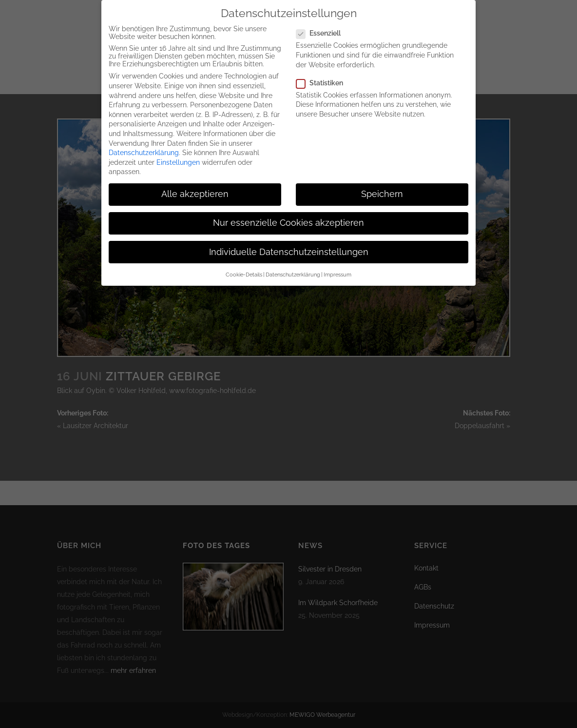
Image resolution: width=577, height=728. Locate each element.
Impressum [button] (337, 269)
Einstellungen (178, 157)
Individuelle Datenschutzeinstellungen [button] (289, 246)
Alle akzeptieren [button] (195, 188)
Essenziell (322, 28)
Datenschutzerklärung (144, 147)
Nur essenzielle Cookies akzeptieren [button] (288, 217)
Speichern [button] (382, 188)
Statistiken (324, 77)
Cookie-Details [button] (244, 269)
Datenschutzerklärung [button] (293, 269)
